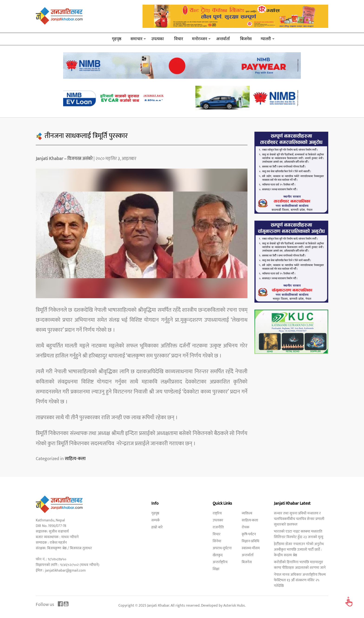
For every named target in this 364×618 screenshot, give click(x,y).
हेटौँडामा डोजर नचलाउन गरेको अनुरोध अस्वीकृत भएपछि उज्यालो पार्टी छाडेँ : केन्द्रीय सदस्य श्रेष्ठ (299, 550)
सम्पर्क (156, 520)
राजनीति (218, 527)
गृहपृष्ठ (117, 39)
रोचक (245, 527)
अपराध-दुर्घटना (222, 548)
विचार (179, 39)
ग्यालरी (266, 39)
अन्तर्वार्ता (223, 39)
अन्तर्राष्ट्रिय (220, 562)
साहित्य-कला (75, 459)
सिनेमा (217, 541)
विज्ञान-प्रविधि (250, 541)
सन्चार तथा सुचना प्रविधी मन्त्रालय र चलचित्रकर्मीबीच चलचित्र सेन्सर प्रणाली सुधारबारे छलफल (299, 519)
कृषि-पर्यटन (249, 534)
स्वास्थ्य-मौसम (251, 548)
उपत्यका (158, 39)
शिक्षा (216, 569)
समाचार (136, 39)
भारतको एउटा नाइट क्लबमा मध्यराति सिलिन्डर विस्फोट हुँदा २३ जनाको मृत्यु (299, 534)
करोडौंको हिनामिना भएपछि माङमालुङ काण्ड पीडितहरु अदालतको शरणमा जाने (300, 565)
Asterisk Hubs (234, 606)
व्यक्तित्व (247, 513)
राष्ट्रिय (217, 513)
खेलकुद (218, 555)
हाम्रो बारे (157, 527)
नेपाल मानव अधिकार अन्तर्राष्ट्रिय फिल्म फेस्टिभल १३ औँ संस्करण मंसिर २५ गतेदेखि (300, 580)
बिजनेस (246, 39)
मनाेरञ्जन (200, 39)
